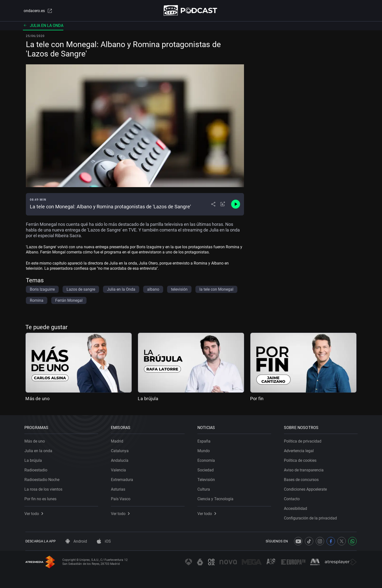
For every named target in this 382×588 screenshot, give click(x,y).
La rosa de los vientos (44, 488)
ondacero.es (37, 11)
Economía (207, 459)
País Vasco (122, 498)
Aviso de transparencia (305, 469)
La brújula (148, 399)
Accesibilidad (296, 508)
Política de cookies (301, 459)
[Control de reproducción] (236, 205)
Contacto (293, 498)
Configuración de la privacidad (311, 517)
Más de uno (37, 399)
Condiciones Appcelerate (306, 488)
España (205, 440)
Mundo (205, 450)
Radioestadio (37, 469)
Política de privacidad (304, 440)
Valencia (119, 469)
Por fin (257, 399)
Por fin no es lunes (41, 498)
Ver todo (35, 513)
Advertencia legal (300, 450)
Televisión (207, 479)
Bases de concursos (302, 479)
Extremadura (123, 479)
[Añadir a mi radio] (223, 205)
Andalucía (121, 459)
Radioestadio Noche (43, 479)
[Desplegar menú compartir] (213, 205)
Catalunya (121, 450)
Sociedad (207, 469)
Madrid (118, 440)
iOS (104, 541)
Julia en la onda (43, 26)
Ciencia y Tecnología (216, 498)
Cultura (205, 488)
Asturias (119, 488)
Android (76, 541)
